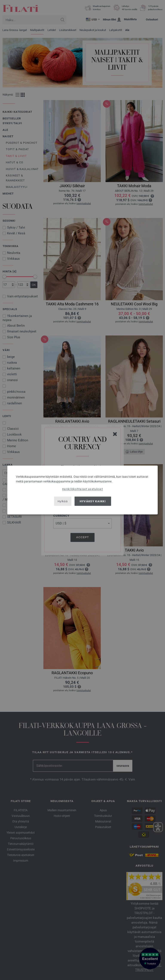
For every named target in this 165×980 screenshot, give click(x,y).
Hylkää (63, 501)
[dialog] (82, 490)
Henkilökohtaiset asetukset (82, 489)
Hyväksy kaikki (93, 501)
